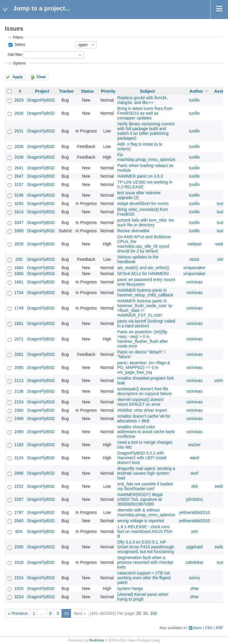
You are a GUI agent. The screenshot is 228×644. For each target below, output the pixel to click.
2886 (19, 473)
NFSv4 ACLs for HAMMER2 (143, 274)
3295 (19, 203)
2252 (19, 486)
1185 (19, 445)
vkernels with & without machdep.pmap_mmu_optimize (146, 512)
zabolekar (195, 562)
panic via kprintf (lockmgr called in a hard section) (146, 323)
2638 (19, 157)
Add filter (15, 55)
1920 (19, 588)
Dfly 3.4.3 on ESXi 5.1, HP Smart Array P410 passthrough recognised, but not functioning (146, 547)
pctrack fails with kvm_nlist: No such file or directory (146, 222)
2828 (19, 244)
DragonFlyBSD (41, 100)
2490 (19, 432)
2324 (19, 578)
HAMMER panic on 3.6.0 (140, 176)
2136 (19, 391)
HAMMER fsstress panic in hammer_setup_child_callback (145, 293)
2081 (19, 354)
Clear (41, 77)
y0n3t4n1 (194, 499)
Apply (18, 77)
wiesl (194, 458)
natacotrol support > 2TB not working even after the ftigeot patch (144, 578)
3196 (19, 195)
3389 (19, 231)
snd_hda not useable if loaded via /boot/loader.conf (145, 486)
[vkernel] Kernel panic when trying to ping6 (143, 597)
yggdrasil (194, 547)
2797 (19, 512)
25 (139, 613)
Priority (108, 91)
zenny (194, 578)
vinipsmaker (195, 268)
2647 (19, 176)
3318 (19, 562)
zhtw (195, 588)
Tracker (66, 91)
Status (19, 45)
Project (42, 91)
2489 (19, 419)
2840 (19, 521)
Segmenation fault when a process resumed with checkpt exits (145, 562)
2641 (19, 168)
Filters (18, 37)
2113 (19, 381)
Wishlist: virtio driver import (142, 410)
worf (194, 473)
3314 (19, 212)
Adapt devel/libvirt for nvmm (143, 203)
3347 (19, 222)
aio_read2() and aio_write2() (143, 268)
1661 (19, 282)
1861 (19, 323)
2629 (19, 100)
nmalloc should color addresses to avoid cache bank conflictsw (146, 432)
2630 (19, 113)
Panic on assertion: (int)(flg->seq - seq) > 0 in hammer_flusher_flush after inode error (143, 339)
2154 (19, 402)
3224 (19, 597)
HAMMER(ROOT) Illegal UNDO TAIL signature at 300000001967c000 (140, 499)
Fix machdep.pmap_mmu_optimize (146, 157)
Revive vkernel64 (133, 231)
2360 (19, 410)
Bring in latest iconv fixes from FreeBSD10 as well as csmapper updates (145, 113)
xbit (194, 486)
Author (196, 91)
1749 (19, 308)
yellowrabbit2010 (194, 512)
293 (19, 259)
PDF (220, 628)
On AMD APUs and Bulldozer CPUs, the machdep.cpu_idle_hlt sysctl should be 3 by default (144, 244)
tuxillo (194, 100)
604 (19, 531)
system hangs (130, 588)
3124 (19, 458)
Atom (198, 628)
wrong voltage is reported (141, 521)
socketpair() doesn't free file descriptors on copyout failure (144, 391)
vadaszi (194, 244)
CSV (209, 628)
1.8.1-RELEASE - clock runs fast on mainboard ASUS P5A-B (145, 531)
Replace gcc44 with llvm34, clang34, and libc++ (142, 100)
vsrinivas (194, 282)
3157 (19, 184)
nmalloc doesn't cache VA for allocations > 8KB (144, 419)
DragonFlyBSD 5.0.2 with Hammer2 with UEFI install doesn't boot (142, 458)
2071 (19, 339)
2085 (19, 367)
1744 (19, 293)
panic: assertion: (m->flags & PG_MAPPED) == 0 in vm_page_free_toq (144, 367)
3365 (19, 274)
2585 (19, 547)
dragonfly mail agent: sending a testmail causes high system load (146, 473)
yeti (194, 531)
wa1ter (194, 445)
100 (154, 613)
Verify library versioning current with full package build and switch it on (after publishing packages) (146, 131)
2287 (19, 499)
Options (19, 63)
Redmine (96, 640)
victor (194, 259)
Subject (147, 91)
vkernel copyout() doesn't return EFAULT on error (140, 402)
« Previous (18, 613)
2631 (19, 131)
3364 (19, 268)
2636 (19, 146)
